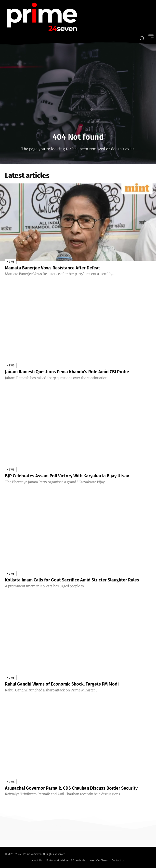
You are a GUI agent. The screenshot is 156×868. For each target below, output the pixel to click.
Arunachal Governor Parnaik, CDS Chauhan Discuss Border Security (71, 788)
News (11, 262)
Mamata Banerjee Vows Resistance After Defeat (52, 268)
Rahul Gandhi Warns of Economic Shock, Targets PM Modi (62, 684)
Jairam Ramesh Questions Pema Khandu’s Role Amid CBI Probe (67, 372)
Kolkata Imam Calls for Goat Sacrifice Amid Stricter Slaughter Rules (72, 580)
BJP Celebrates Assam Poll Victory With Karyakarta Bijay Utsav (67, 476)
